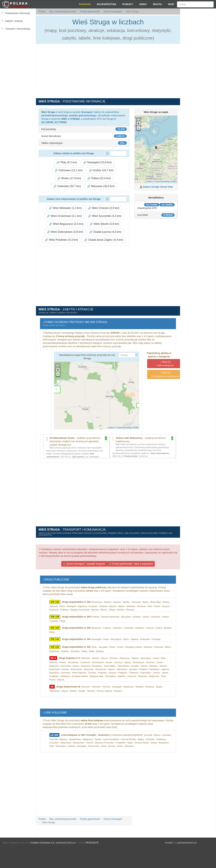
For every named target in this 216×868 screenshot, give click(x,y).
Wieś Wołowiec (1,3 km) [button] (65, 208)
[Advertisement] (198, 69)
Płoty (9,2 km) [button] (67, 162)
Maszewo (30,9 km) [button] (101, 186)
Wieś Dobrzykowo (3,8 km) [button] (65, 232)
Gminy (143, 4)
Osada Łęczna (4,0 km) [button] (105, 232)
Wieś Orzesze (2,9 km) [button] (104, 208)
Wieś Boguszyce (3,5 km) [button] (66, 224)
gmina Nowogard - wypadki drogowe (84, 564)
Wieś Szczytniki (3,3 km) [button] (105, 216)
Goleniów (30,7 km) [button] (67, 186)
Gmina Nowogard (112, 11)
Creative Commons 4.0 (42, 843)
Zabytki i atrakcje (14, 21)
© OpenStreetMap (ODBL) (165, 182)
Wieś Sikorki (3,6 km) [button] (104, 224)
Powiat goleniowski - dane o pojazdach (131, 564)
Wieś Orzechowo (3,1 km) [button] (64, 216)
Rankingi (85, 4)
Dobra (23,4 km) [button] (99, 178)
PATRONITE (92, 843)
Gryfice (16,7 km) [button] (101, 170)
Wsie (171, 4)
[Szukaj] (195, 4)
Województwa (106, 4)
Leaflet (149, 182)
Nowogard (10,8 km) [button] (97, 162)
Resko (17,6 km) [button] (69, 178)
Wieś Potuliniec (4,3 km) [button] (61, 240)
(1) (165, 364)
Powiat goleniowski (90, 11)
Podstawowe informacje (18, 13)
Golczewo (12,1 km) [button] (69, 170)
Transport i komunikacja (18, 29)
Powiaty (128, 4)
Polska (42, 11)
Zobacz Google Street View (158, 187)
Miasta (158, 4)
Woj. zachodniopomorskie (62, 11)
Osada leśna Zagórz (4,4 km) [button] (104, 240)
